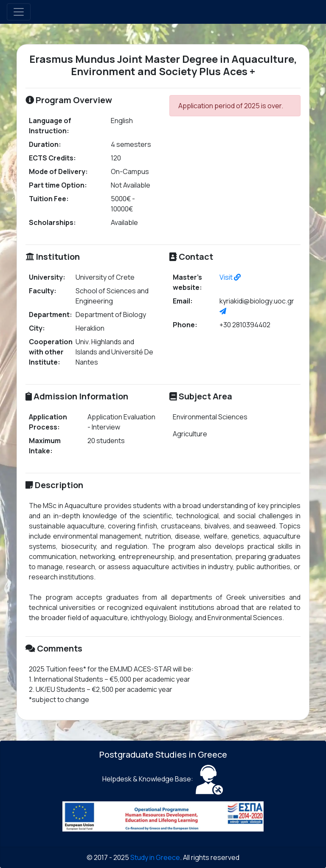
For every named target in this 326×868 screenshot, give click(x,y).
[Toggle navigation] (19, 12)
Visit (230, 277)
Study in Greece (155, 857)
